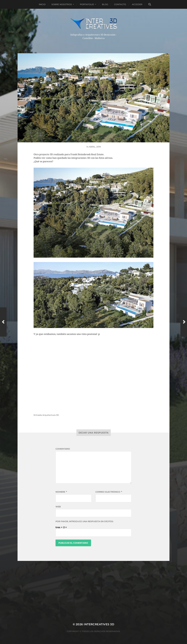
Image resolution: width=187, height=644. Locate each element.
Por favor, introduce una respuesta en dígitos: (84, 521)
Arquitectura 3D (51, 415)
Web (58, 507)
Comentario (63, 449)
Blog (105, 4)
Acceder (137, 4)
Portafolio (87, 4)
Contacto (120, 4)
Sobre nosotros (62, 4)
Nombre (61, 492)
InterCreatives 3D (99, 624)
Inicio (42, 4)
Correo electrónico (109, 492)
